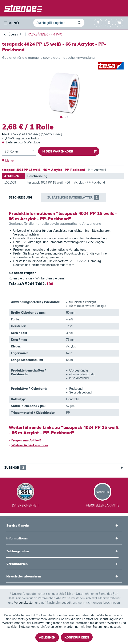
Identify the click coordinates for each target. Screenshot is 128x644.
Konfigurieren (77, 637)
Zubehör (15, 468)
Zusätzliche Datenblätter (73, 197)
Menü (12, 23)
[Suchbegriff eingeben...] (59, 23)
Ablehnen (47, 637)
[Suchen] (80, 23)
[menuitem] (11, 23)
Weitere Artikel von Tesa (28, 445)
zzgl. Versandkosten (27, 138)
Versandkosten (24, 603)
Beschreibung (21, 197)
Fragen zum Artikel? (25, 440)
